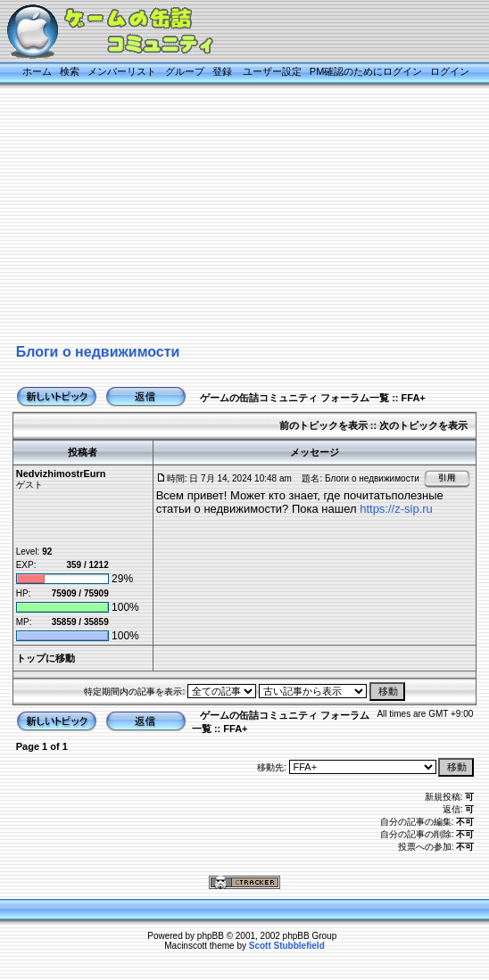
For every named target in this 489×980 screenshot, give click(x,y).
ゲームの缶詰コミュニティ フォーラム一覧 (294, 398)
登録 (222, 71)
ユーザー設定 (272, 71)
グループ (185, 71)
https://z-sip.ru (396, 509)
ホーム (37, 71)
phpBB (211, 936)
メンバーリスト (122, 71)
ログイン (450, 71)
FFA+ (414, 398)
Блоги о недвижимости (98, 352)
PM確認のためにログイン (366, 71)
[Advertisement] (244, 216)
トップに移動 (46, 658)
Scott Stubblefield (287, 946)
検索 (70, 71)
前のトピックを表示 (323, 425)
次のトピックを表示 (423, 425)
